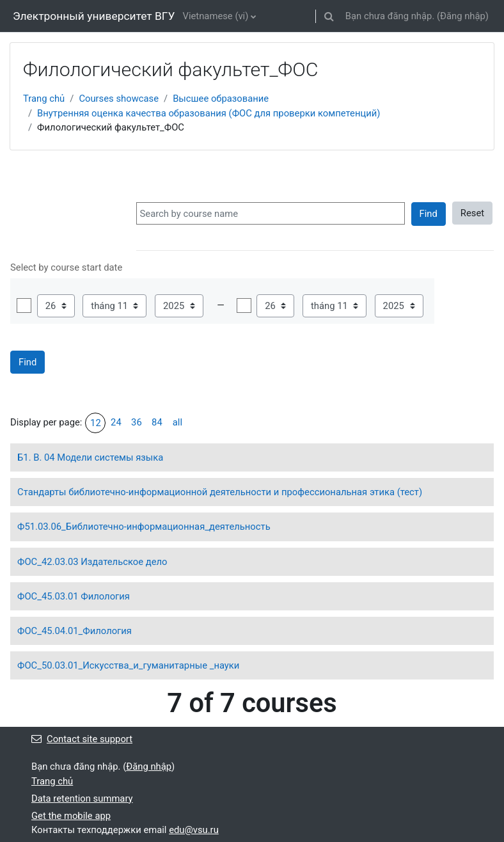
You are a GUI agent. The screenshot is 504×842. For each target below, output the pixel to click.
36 (137, 422)
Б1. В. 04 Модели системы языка (90, 457)
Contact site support (82, 739)
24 (116, 422)
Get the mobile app (71, 816)
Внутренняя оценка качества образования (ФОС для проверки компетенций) (209, 113)
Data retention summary (82, 798)
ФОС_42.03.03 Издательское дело (92, 562)
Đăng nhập (463, 16)
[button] (329, 16)
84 (157, 422)
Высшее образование (221, 99)
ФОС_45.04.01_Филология (75, 631)
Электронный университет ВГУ (94, 16)
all (177, 422)
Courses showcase (119, 99)
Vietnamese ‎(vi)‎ (215, 16)
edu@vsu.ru (194, 830)
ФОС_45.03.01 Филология (74, 596)
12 (96, 423)
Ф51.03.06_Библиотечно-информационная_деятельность (144, 527)
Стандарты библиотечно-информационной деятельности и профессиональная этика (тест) (220, 492)
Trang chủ (44, 99)
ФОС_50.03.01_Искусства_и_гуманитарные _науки (128, 665)
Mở (24, 306)
